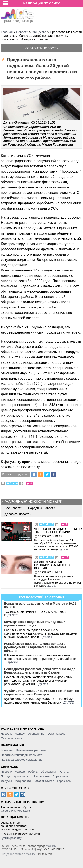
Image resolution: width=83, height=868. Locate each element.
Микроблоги (23, 781)
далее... (65, 550)
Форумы (6, 781)
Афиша (20, 772)
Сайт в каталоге (12, 738)
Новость (6, 734)
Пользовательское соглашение (22, 760)
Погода (6, 776)
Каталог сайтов (44, 781)
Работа (33, 772)
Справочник (61, 776)
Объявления (49, 772)
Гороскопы (64, 781)
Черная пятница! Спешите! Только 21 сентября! (58, 530)
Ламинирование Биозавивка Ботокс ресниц (52, 565)
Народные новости (41, 508)
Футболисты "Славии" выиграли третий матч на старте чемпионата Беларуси (41, 693)
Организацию (56, 734)
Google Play (9, 811)
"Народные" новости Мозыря (33, 502)
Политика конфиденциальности (22, 755)
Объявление (36, 734)
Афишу (20, 734)
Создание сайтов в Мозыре (19, 854)
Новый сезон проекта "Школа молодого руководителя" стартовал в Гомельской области (35, 647)
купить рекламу (11, 838)
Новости (6, 772)
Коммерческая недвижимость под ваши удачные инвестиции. (35, 624)
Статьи (65, 772)
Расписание (42, 776)
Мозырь (51, 846)
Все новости (14, 508)
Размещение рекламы (31, 750)
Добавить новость (42, 48)
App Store (23, 811)
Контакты (7, 750)
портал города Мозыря (18, 20)
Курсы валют (22, 776)
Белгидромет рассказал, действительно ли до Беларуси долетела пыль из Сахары (40, 671)
